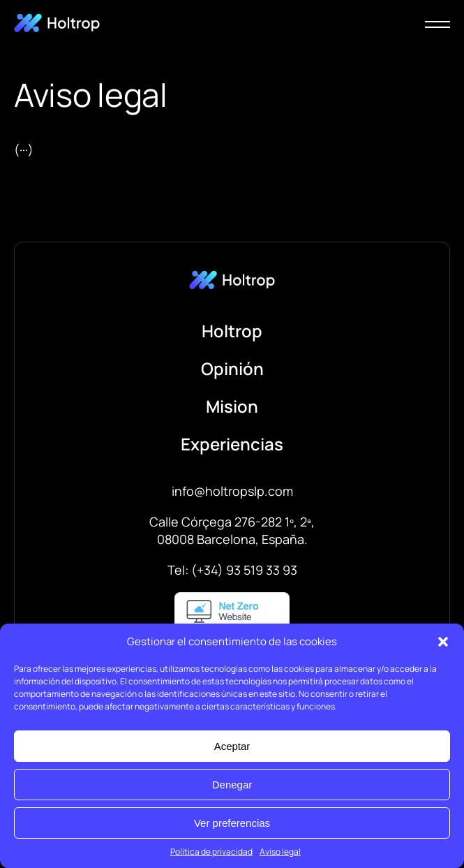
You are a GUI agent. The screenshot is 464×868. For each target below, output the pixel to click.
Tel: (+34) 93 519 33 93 (232, 570)
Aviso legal (280, 852)
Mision (232, 406)
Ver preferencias (232, 823)
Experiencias (232, 444)
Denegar (232, 785)
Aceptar (232, 746)
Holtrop (232, 331)
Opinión (232, 368)
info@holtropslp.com (232, 491)
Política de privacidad (211, 852)
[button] (443, 642)
